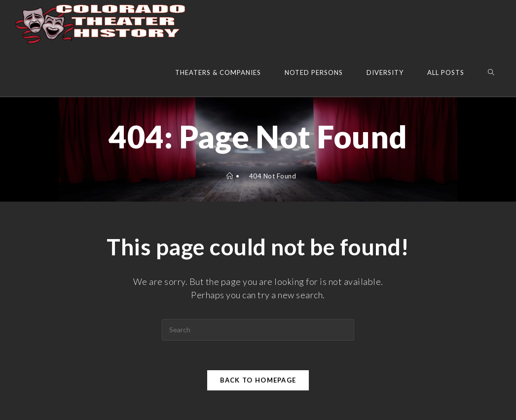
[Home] (230, 176)
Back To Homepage (258, 380)
